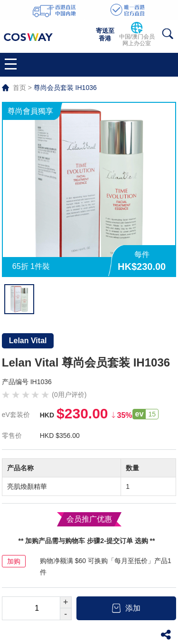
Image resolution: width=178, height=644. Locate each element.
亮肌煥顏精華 (27, 486)
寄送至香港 (105, 35)
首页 (19, 88)
